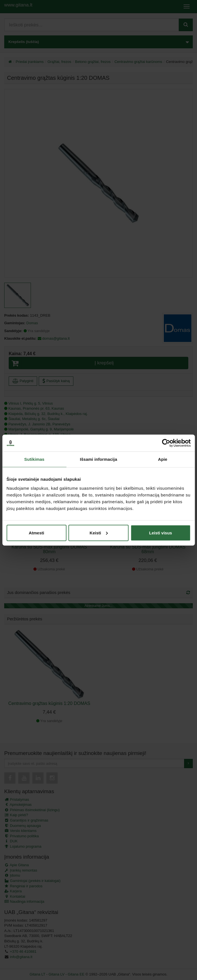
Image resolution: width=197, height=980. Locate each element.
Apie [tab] (163, 459)
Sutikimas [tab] (34, 459)
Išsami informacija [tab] (98, 459)
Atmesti (36, 533)
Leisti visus (160, 533)
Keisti (99, 533)
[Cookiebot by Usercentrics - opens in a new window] (166, 443)
